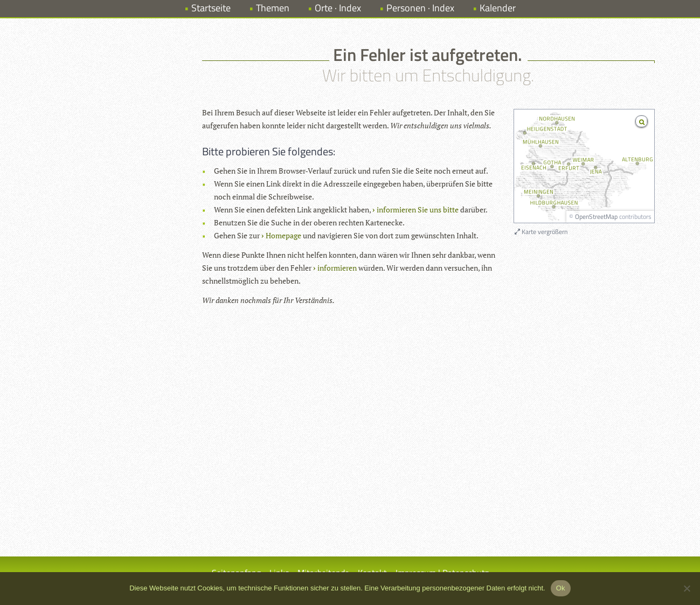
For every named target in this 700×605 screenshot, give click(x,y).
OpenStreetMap (596, 216)
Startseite (211, 8)
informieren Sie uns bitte (418, 209)
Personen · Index (420, 8)
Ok (561, 588)
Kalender (498, 8)
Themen (273, 8)
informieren (337, 268)
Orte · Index (338, 8)
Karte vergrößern (541, 232)
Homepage (283, 235)
